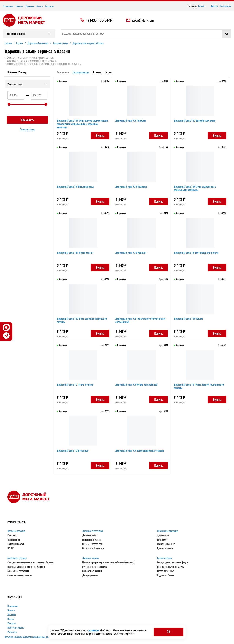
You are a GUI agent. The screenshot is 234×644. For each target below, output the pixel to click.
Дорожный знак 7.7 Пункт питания (75, 384)
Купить (100, 135)
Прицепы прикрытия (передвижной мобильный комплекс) (108, 562)
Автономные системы (17, 558)
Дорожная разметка (16, 531)
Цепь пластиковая (165, 548)
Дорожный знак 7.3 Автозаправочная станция (140, 450)
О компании (8, 6)
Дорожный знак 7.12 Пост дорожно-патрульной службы (82, 320)
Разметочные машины (92, 571)
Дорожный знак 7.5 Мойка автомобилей (136, 384)
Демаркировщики (90, 575)
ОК (168, 632)
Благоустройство (165, 558)
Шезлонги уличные (166, 571)
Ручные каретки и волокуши (95, 567)
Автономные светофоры (18, 571)
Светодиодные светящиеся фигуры (173, 562)
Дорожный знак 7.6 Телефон (130, 120)
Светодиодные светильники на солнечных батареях (31, 562)
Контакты (49, 6)
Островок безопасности (93, 544)
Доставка (30, 6)
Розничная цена (27, 84)
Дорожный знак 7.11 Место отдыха (75, 252)
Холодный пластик (16, 544)
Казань (202, 6)
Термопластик (14, 540)
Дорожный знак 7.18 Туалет (188, 318)
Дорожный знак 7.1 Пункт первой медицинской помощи (199, 386)
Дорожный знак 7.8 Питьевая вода (75, 186)
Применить (27, 120)
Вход (214, 6)
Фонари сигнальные (166, 544)
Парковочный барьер (92, 540)
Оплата (39, 6)
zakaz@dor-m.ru (140, 20)
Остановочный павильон (93, 548)
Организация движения (168, 531)
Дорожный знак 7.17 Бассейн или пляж (195, 120)
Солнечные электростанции (20, 575)
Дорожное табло (90, 535)
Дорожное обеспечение (93, 531)
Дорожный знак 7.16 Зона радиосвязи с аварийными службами (195, 188)
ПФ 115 (11, 548)
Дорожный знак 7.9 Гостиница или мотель (196, 252)
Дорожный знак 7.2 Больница (73, 450)
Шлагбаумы (162, 540)
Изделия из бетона (166, 575)
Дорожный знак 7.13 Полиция (131, 186)
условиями (94, 630)
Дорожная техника (90, 558)
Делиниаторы (163, 535)
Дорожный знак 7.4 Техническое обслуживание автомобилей (140, 320)
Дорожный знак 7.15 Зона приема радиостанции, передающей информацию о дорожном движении (83, 124)
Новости (20, 6)
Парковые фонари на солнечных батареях (26, 567)
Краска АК (12, 535)
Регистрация (226, 6)
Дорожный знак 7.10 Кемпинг (131, 252)
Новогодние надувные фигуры (171, 567)
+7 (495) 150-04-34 (99, 20)
